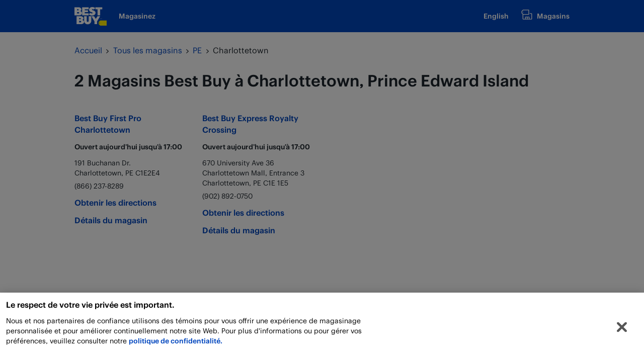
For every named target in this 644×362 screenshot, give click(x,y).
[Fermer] (622, 330)
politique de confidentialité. (176, 343)
